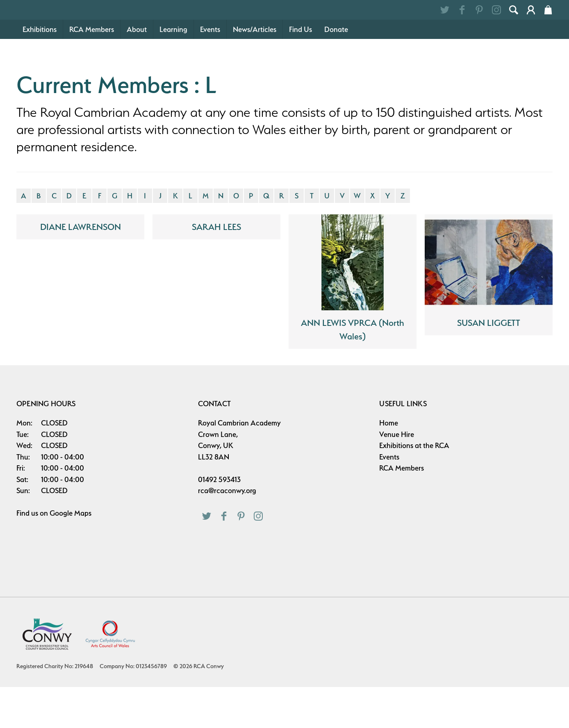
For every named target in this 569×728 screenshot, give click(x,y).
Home (389, 464)
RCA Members (92, 70)
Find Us (300, 70)
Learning (173, 70)
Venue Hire (397, 475)
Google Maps (71, 554)
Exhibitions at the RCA (414, 486)
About (137, 70)
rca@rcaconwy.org (227, 531)
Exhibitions (40, 70)
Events (210, 70)
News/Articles (255, 70)
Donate (336, 70)
